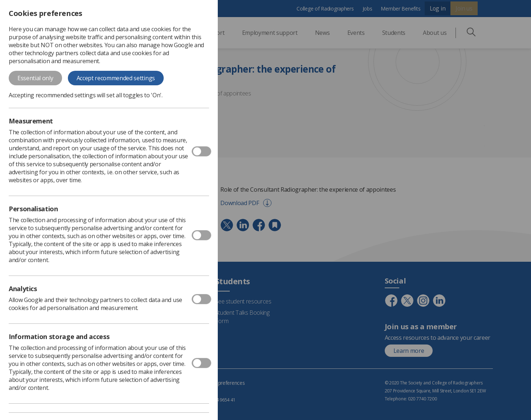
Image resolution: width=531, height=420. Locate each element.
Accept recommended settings (116, 78)
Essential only (35, 78)
